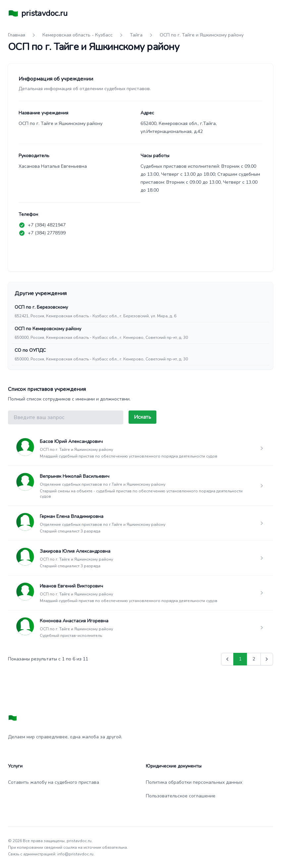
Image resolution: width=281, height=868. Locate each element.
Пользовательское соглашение (181, 796)
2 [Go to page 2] (254, 659)
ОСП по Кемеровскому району (48, 329)
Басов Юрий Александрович (71, 441)
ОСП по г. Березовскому (41, 307)
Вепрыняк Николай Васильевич (75, 476)
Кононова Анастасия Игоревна (74, 621)
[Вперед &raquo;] (267, 659)
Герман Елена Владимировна (72, 516)
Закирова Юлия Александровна (75, 551)
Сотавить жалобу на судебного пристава (54, 782)
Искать (142, 417)
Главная (17, 35)
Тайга (136, 35)
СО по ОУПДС (30, 350)
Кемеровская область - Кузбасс (78, 35)
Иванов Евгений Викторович (71, 586)
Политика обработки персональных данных (194, 782)
